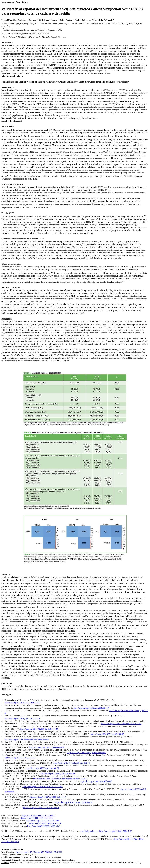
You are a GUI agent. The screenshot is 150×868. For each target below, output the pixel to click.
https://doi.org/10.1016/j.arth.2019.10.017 (91, 708)
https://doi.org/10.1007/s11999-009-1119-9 (48, 797)
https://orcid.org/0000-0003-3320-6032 (37, 818)
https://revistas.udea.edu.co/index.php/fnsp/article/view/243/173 (60, 779)
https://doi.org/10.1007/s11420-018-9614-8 (41, 808)
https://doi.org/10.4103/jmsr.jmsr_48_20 (42, 768)
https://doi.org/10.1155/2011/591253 (20, 758)
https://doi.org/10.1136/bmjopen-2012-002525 (87, 752)
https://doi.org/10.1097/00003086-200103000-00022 (27, 739)
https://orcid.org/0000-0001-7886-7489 (116, 831)
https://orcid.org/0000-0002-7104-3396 (42, 821)
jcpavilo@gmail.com (89, 831)
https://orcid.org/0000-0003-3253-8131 (45, 823)
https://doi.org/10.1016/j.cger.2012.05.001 (22, 718)
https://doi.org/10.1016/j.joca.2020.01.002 (22, 703)
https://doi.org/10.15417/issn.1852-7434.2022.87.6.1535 (39, 852)
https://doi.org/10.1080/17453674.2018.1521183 (121, 724)
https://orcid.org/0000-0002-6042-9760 (39, 815)
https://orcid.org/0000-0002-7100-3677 (44, 826)
